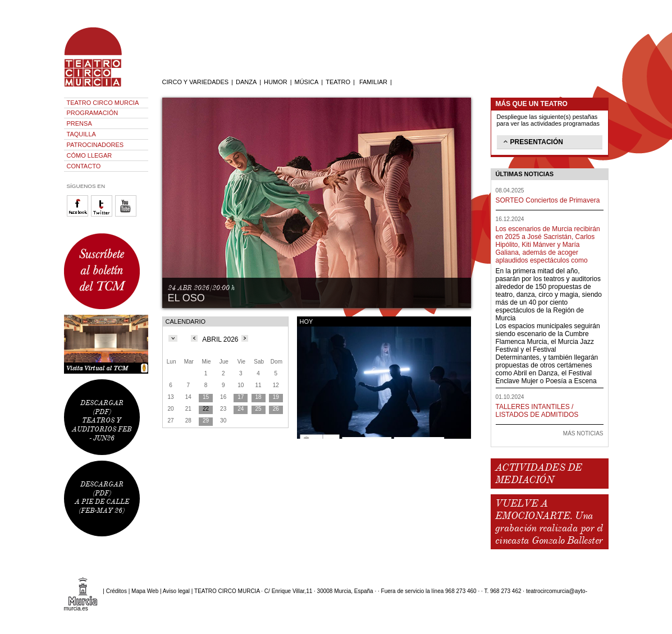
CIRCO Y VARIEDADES (196, 82)
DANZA (246, 82)
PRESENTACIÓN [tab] (532, 141)
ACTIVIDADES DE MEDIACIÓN (539, 474)
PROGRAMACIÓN (93, 113)
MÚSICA (307, 82)
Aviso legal (176, 591)
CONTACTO (84, 166)
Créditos (116, 591)
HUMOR (276, 82)
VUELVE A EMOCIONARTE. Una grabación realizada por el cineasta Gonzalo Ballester (549, 522)
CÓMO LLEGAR (90, 155)
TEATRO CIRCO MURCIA (103, 103)
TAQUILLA (81, 134)
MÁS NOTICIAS (583, 433)
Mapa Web (145, 591)
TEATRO (338, 82)
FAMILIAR (373, 82)
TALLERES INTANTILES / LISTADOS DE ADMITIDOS (537, 411)
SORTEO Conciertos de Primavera (548, 200)
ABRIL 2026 (220, 339)
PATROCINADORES (95, 145)
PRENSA (79, 123)
